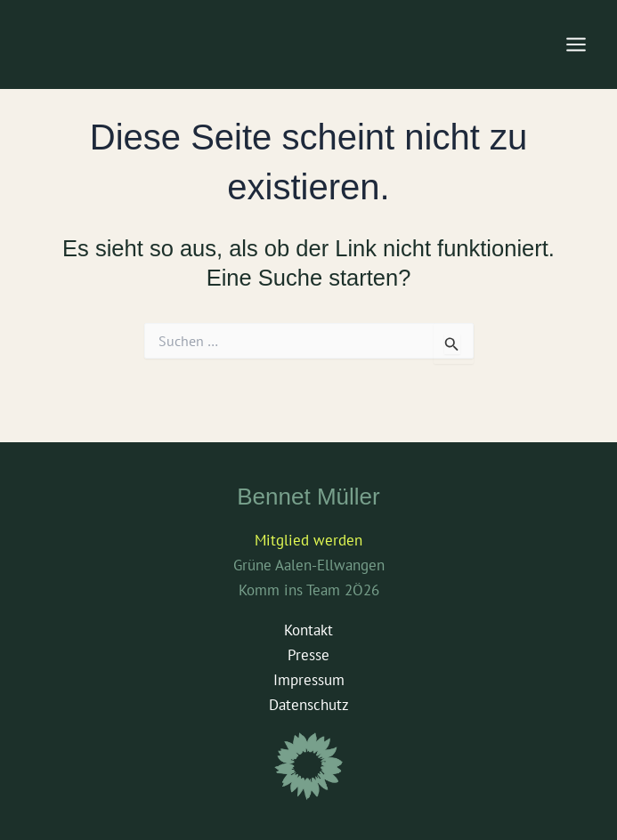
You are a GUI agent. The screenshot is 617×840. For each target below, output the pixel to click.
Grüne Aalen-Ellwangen (309, 565)
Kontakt (308, 630)
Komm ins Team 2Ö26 (309, 590)
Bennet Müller (308, 497)
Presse (308, 655)
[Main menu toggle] (577, 44)
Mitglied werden (308, 540)
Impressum (309, 680)
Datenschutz (309, 705)
